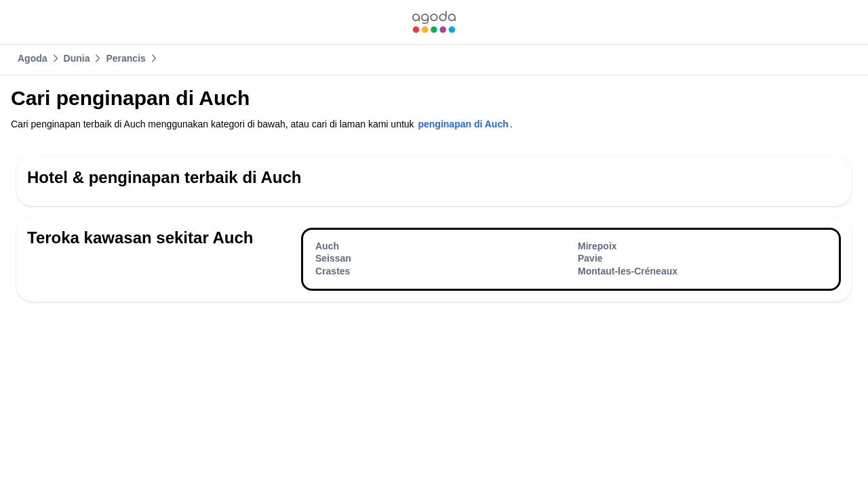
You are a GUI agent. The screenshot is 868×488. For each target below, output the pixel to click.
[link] (434, 22)
